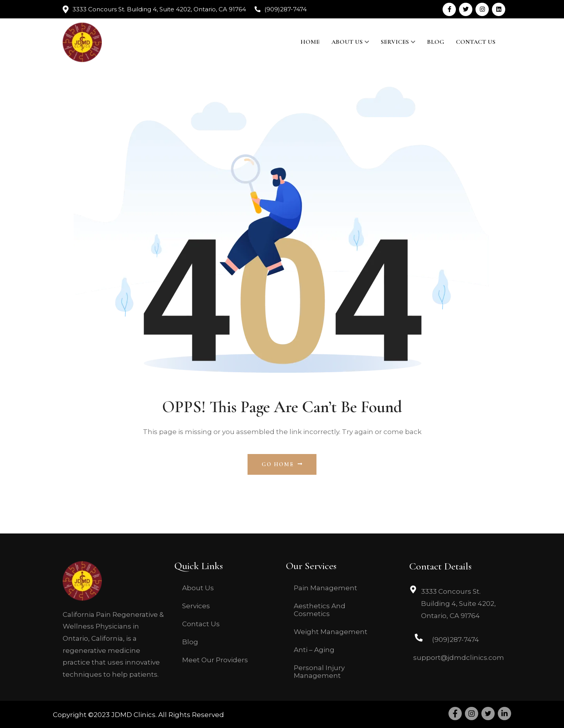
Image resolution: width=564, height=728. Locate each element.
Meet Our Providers (215, 660)
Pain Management (325, 588)
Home (310, 42)
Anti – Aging (314, 650)
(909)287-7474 (286, 9)
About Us (347, 42)
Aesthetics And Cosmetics (320, 610)
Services (395, 42)
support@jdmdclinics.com (459, 658)
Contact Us (476, 42)
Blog (436, 42)
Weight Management (331, 632)
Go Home (282, 464)
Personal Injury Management (319, 672)
